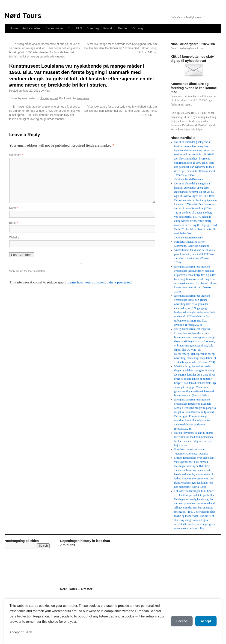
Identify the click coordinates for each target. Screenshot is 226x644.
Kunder (123, 28)
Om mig (138, 28)
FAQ (79, 28)
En (70, 28)
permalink (83, 98)
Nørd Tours (23, 16)
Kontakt (108, 28)
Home (14, 28)
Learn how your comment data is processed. (100, 282)
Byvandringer (54, 28)
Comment (16, 155)
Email (14, 223)
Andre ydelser (32, 28)
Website (14, 238)
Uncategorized (49, 98)
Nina (47, 91)
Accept (206, 621)
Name (14, 208)
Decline (182, 621)
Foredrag (93, 28)
